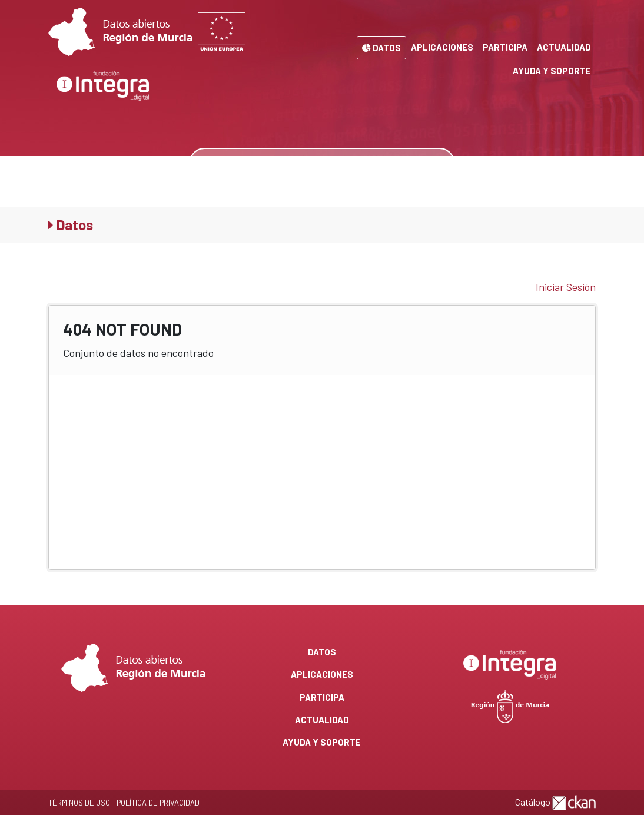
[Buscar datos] (305, 163)
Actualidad (564, 47)
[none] (436, 163)
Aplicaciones (442, 47)
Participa (505, 47)
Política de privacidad (158, 803)
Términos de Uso (79, 803)
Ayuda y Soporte (552, 71)
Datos (381, 48)
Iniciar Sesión (566, 287)
